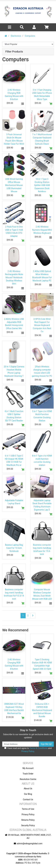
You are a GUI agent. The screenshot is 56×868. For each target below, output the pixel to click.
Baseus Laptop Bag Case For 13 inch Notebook (14, 548)
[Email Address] (21, 744)
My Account (28, 768)
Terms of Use (28, 809)
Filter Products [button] (14, 52)
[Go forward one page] (33, 616)
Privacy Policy (28, 751)
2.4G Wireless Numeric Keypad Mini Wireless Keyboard (42, 230)
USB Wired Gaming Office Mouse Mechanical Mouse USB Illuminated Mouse (14, 185)
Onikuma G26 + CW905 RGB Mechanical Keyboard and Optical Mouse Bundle (42, 710)
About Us (28, 789)
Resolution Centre (28, 779)
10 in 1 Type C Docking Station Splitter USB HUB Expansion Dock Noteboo (42, 185)
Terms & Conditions (39, 748)
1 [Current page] (23, 615)
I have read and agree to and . (28, 750)
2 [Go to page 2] (28, 615)
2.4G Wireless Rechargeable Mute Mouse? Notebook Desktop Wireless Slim (14, 277)
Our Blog (28, 794)
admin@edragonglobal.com (28, 844)
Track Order (28, 774)
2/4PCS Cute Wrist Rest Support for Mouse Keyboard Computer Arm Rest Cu (42, 325)
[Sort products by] (28, 44)
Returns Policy (28, 820)
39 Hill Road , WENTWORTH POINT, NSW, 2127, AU (28, 836)
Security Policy (28, 825)
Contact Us (28, 799)
